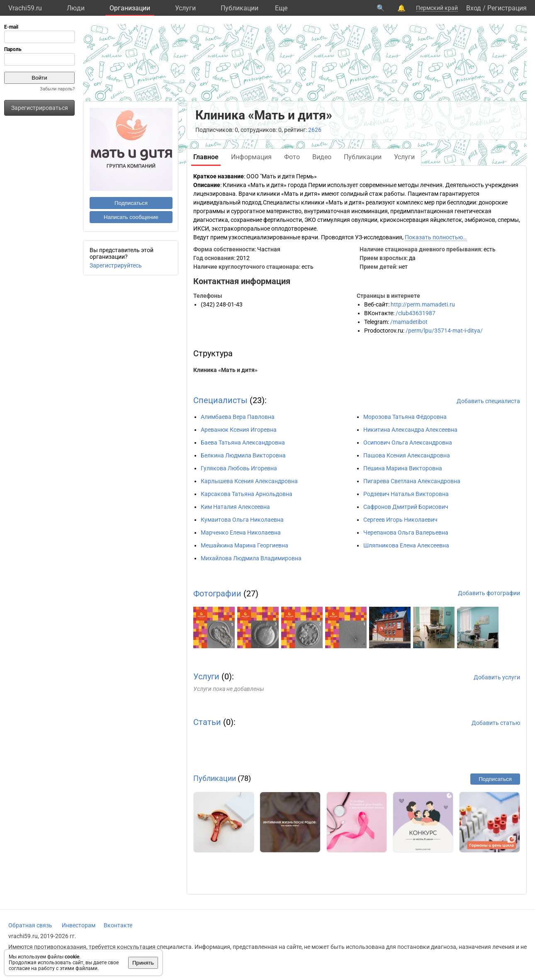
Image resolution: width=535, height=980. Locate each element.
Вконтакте (118, 925)
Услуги (185, 8)
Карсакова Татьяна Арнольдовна (247, 494)
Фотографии (217, 593)
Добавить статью (496, 723)
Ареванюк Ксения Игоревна (239, 430)
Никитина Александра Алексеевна (410, 430)
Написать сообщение (131, 217)
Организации (130, 8)
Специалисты (220, 400)
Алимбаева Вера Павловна (238, 417)
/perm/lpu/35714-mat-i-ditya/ (444, 331)
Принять (143, 963)
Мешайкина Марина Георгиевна (244, 545)
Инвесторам (79, 925)
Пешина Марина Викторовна (403, 468)
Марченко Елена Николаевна (241, 533)
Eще (281, 8)
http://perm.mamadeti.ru (423, 304)
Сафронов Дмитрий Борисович (406, 507)
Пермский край (437, 8)
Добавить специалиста (488, 401)
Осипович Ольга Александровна (408, 443)
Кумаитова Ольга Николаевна (242, 520)
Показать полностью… (436, 237)
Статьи (207, 722)
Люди (76, 8)
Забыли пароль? (57, 89)
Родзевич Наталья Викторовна (406, 494)
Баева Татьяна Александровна (243, 443)
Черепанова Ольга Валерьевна (406, 533)
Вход (474, 8)
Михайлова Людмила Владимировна (251, 558)
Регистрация (507, 8)
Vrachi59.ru (25, 8)
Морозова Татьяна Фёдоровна (405, 417)
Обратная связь (30, 925)
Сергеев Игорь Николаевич (400, 520)
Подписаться (131, 203)
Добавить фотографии (489, 593)
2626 (315, 130)
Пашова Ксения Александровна (407, 455)
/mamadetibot (409, 322)
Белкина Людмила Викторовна (243, 455)
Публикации (240, 8)
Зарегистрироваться (40, 108)
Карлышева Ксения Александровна (249, 481)
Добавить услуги (497, 677)
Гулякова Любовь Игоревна (239, 468)
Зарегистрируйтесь (116, 265)
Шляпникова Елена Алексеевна (406, 545)
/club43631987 (416, 313)
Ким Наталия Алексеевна (235, 507)
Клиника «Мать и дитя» (225, 370)
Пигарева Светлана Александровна (412, 481)
